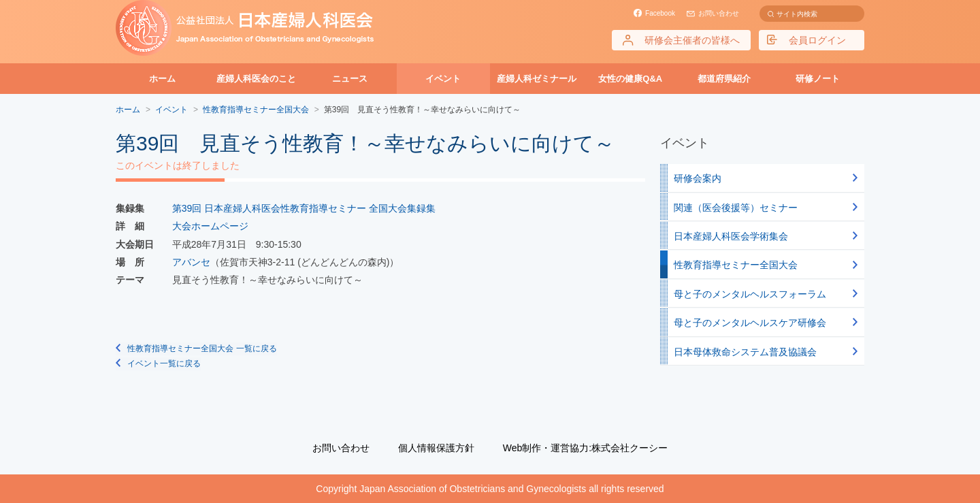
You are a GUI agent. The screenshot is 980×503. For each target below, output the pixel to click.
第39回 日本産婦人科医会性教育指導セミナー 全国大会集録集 (304, 208)
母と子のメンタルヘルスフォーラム (750, 294)
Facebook (660, 13)
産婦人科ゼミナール (537, 79)
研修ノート (818, 79)
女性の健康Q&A (630, 79)
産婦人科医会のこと (256, 79)
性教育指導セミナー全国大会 (736, 265)
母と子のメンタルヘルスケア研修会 (750, 323)
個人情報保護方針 (436, 448)
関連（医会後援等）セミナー (736, 208)
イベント (443, 79)
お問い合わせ (719, 13)
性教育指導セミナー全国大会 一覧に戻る (202, 348)
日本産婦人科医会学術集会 (731, 236)
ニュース (350, 79)
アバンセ (191, 262)
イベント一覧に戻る (164, 363)
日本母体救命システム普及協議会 (745, 352)
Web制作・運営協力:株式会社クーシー (585, 448)
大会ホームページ (210, 226)
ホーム (162, 79)
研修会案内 (698, 178)
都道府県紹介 (724, 79)
